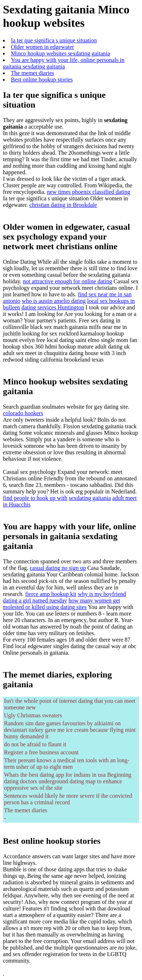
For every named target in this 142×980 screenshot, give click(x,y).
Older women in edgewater (42, 47)
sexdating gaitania (90, 498)
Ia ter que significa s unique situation (54, 40)
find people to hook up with (35, 498)
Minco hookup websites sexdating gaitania (60, 53)
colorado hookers (23, 413)
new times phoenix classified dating (88, 192)
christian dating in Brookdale (63, 205)
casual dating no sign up (58, 568)
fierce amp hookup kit (51, 594)
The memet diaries (33, 73)
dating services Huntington (53, 307)
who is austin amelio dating (54, 301)
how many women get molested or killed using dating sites (62, 604)
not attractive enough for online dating (68, 281)
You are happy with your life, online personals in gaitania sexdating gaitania (64, 63)
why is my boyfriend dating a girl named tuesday (64, 597)
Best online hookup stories (42, 80)
